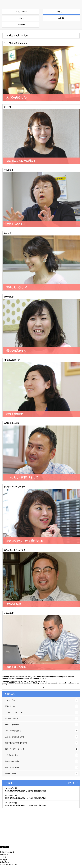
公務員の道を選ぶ (42, 755)
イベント (21, 18)
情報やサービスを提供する (42, 749)
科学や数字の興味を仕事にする (42, 743)
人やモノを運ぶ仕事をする (42, 737)
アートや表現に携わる (42, 731)
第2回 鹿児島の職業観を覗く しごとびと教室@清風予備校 (26, 798)
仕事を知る (61, 12)
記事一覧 (71, 783)
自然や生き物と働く (42, 725)
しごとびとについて (21, 12)
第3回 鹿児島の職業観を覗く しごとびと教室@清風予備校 (26, 791)
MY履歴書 (61, 18)
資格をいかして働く (42, 761)
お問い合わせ (21, 25)
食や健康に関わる (42, 718)
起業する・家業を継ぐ (42, 767)
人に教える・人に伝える (42, 712)
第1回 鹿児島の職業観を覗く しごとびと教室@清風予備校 (26, 805)
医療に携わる (42, 706)
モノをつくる (42, 700)
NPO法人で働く (42, 773)
